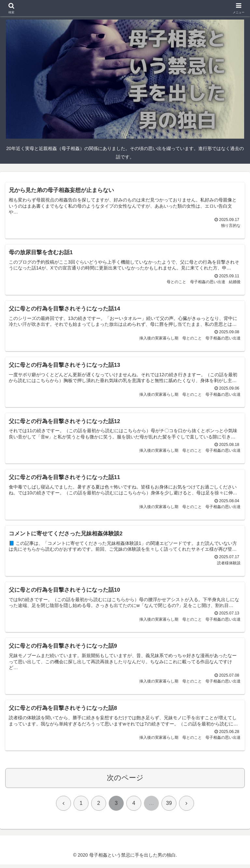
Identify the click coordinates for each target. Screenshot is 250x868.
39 (169, 807)
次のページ (125, 781)
